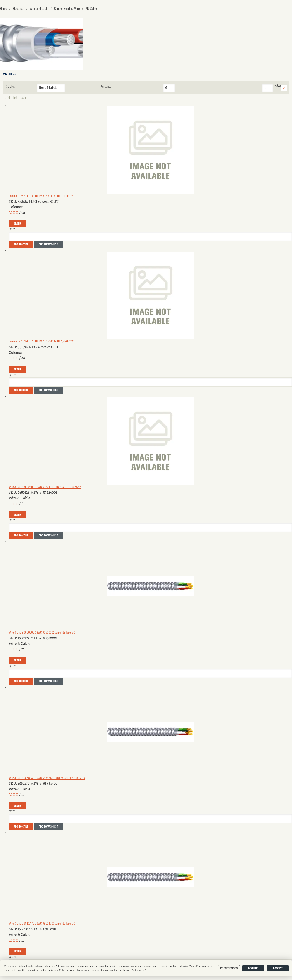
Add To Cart (21, 245)
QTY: (12, 229)
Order (17, 224)
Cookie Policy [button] (58, 970)
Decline (253, 968)
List (15, 98)
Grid (7, 98)
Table (23, 98)
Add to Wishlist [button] (48, 245)
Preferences (229, 968)
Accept (278, 968)
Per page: (106, 87)
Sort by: (10, 87)
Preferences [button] (138, 970)
